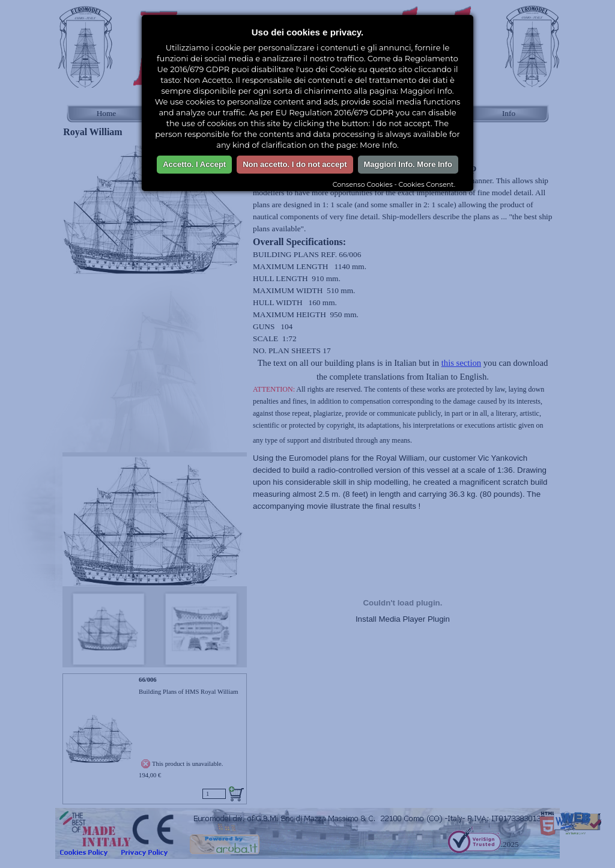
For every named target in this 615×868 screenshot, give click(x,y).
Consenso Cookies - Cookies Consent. (394, 184)
